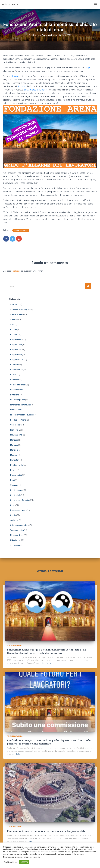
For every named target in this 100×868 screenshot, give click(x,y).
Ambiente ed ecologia (20, 310)
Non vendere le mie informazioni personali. (21, 857)
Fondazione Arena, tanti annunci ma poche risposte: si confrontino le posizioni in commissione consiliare (49, 742)
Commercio (15, 380)
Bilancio (14, 335)
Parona (13, 470)
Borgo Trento (16, 355)
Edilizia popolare (18, 400)
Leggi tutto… (47, 663)
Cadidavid (15, 365)
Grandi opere (16, 425)
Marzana (14, 440)
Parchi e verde (16, 465)
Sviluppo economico (19, 525)
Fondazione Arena (21, 230)
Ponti (12, 480)
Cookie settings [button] (11, 862)
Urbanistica (15, 540)
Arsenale (14, 320)
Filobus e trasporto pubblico (22, 415)
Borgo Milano (16, 340)
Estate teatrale (16, 410)
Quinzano (14, 485)
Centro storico (16, 370)
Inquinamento (16, 435)
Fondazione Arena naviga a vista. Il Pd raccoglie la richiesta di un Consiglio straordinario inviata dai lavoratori (47, 651)
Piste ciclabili (16, 475)
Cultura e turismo (18, 385)
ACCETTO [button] (24, 862)
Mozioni (14, 455)
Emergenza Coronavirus (21, 405)
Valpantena (15, 545)
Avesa (13, 324)
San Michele (15, 495)
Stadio (13, 515)
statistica (14, 520)
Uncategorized (17, 535)
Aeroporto (15, 304)
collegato (17, 271)
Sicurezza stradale (18, 510)
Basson (14, 330)
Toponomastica (17, 530)
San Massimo (16, 490)
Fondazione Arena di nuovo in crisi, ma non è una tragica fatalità (46, 831)
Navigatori (15, 460)
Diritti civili (15, 395)
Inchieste (14, 430)
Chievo (13, 375)
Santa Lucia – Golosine (20, 500)
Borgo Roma (16, 350)
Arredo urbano (17, 314)
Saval (13, 505)
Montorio (14, 450)
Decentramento (17, 390)
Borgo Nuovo (16, 345)
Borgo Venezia (17, 360)
